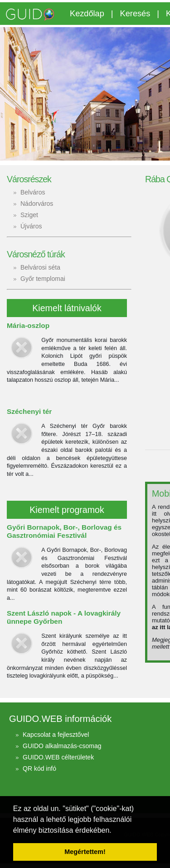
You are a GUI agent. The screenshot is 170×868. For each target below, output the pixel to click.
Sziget (29, 215)
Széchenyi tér (29, 411)
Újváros (31, 226)
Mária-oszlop (28, 325)
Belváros (33, 192)
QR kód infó (39, 768)
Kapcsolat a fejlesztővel (56, 735)
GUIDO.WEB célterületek (58, 757)
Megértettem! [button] (85, 852)
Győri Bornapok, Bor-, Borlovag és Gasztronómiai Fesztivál (64, 531)
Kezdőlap (87, 14)
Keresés (135, 14)
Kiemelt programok (67, 510)
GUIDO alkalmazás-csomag (62, 746)
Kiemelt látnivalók (67, 308)
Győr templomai (43, 279)
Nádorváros (37, 204)
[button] (115, 831)
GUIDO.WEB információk (60, 719)
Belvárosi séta (40, 267)
